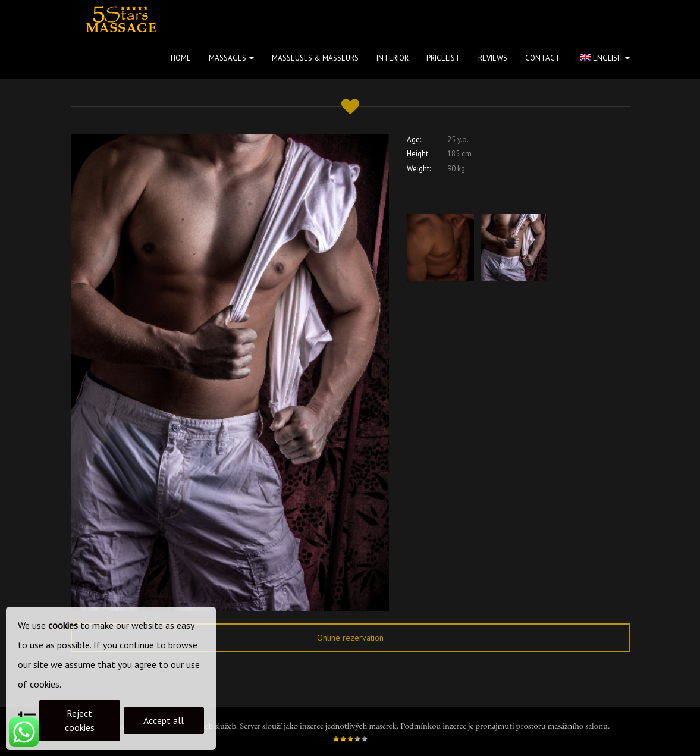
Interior (393, 58)
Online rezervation (350, 638)
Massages (231, 58)
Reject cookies (80, 721)
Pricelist (443, 58)
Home (181, 58)
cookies (63, 625)
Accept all (164, 720)
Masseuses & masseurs (315, 58)
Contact (543, 58)
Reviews (493, 58)
